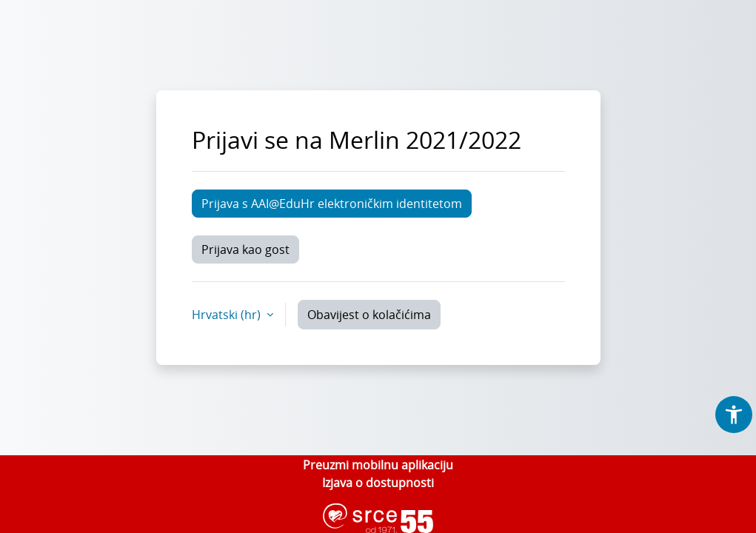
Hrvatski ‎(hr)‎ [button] (228, 315)
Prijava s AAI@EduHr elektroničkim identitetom (332, 204)
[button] (734, 415)
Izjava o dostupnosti (378, 483)
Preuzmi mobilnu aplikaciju (378, 465)
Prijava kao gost (245, 249)
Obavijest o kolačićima (369, 315)
